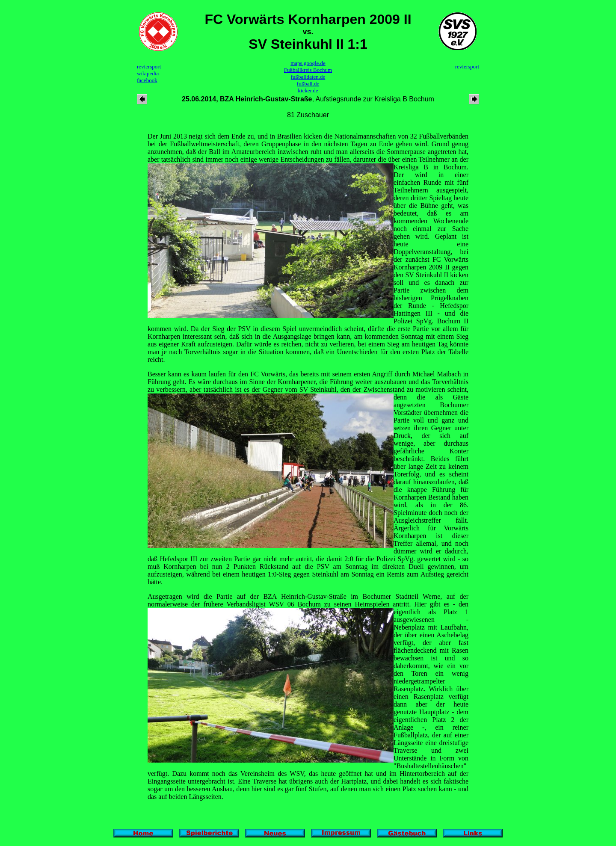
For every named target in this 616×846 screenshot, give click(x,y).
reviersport (149, 67)
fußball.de (308, 84)
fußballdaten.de (308, 77)
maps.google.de (308, 63)
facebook (147, 80)
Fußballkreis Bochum (308, 70)
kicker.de (308, 90)
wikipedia (148, 73)
